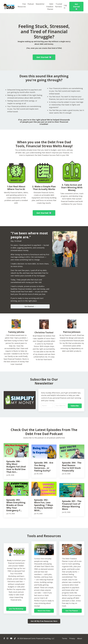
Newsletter (40, 4)
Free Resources (22, 5)
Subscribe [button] (75, 406)
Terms (65, 639)
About (80, 639)
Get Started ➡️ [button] (76, 7)
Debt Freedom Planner (50, 7)
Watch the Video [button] (44, 612)
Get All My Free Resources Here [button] (44, 622)
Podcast (31, 4)
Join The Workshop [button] (16, 610)
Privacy (72, 639)
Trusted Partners (59, 5)
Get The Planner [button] (72, 612)
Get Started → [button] (30, 307)
